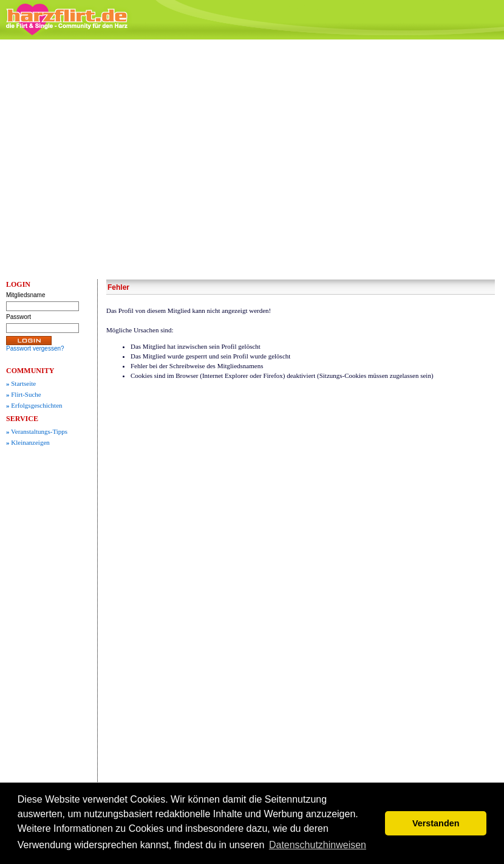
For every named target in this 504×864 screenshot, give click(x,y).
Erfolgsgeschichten (34, 405)
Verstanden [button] (436, 823)
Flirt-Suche (24, 394)
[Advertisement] (114, 159)
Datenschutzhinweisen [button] (318, 845)
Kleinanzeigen (28, 442)
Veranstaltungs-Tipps (37, 431)
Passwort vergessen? (35, 348)
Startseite (21, 383)
